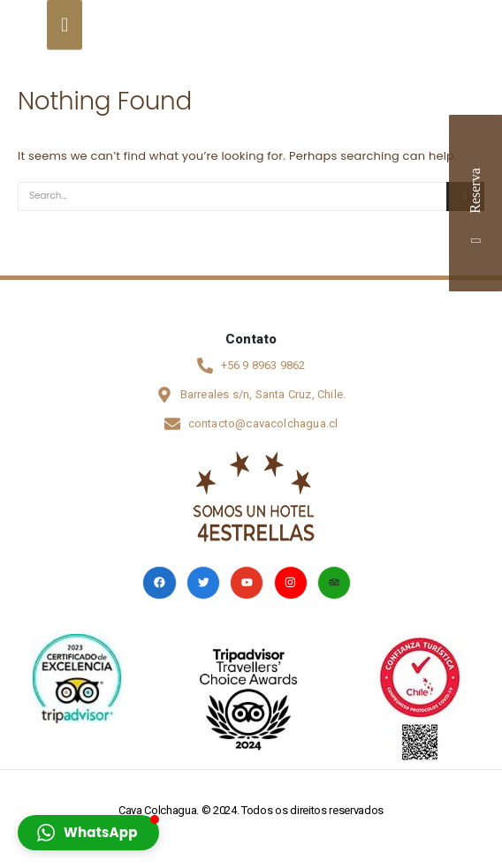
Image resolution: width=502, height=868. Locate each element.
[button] (88, 833)
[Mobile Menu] (54, 23)
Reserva (475, 203)
